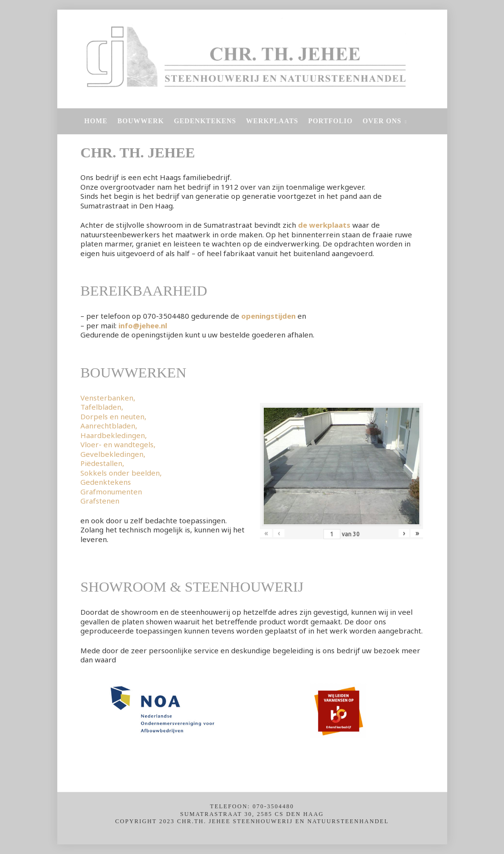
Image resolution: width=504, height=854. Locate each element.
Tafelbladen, (102, 407)
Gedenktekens (205, 121)
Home (96, 121)
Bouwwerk (141, 121)
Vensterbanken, (108, 398)
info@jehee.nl (143, 325)
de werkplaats (324, 225)
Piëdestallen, (102, 463)
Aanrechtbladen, (109, 426)
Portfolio (330, 121)
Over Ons (382, 121)
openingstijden (268, 316)
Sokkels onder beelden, (121, 473)
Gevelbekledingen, (113, 454)
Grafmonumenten (111, 492)
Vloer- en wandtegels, (118, 444)
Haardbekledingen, (114, 435)
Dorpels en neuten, (113, 416)
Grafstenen (100, 501)
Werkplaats (272, 121)
